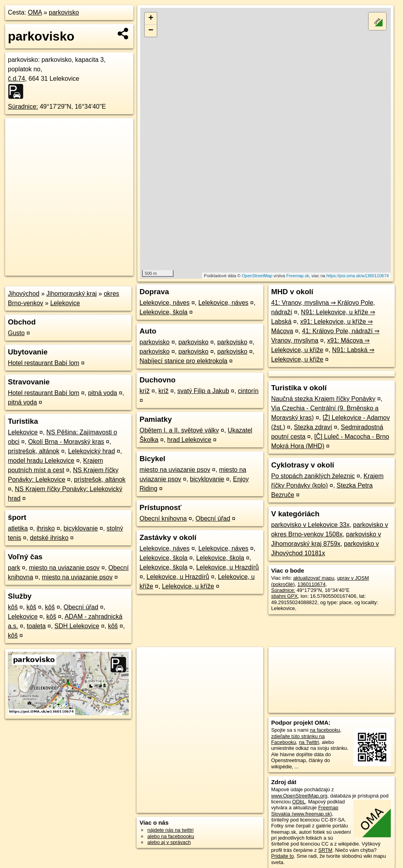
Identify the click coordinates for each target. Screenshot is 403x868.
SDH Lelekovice (77, 626)
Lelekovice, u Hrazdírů (228, 567)
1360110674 (311, 584)
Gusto (16, 333)
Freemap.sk (298, 276)
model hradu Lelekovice (41, 461)
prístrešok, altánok (34, 451)
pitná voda (103, 393)
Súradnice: (23, 107)
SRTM (325, 850)
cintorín (248, 391)
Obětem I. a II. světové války (179, 430)
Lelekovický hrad (92, 451)
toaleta (36, 626)
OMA (35, 12)
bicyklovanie (80, 528)
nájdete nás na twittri (170, 830)
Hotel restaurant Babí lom (43, 363)
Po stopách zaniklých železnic (313, 476)
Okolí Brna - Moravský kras (66, 442)
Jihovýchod (24, 294)
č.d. (17, 79)
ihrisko (46, 528)
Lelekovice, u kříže (188, 586)
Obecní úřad (81, 607)
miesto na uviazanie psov (64, 568)
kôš (13, 607)
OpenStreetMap (257, 276)
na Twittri (309, 742)
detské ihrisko (49, 538)
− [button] (151, 31)
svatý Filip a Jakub (203, 391)
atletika (18, 528)
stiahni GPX (285, 596)
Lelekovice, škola (163, 312)
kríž (144, 391)
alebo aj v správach (169, 842)
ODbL (299, 802)
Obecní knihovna (163, 518)
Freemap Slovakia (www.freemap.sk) (305, 811)
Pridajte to (283, 856)
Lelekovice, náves (164, 303)
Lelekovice (65, 303)
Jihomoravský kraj (72, 294)
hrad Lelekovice (189, 440)
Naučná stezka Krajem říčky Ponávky (323, 399)
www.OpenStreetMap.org (299, 796)
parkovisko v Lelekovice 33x (310, 525)
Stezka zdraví (313, 427)
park (14, 568)
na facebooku (325, 730)
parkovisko (64, 12)
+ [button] (151, 19)
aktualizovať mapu (314, 578)
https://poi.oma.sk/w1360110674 (358, 276)
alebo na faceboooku (171, 836)
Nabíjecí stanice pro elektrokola (183, 361)
